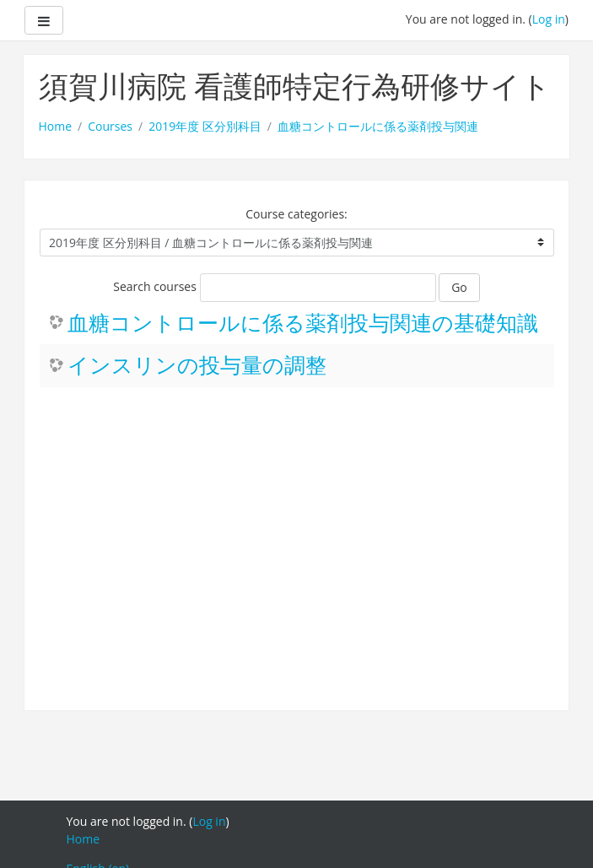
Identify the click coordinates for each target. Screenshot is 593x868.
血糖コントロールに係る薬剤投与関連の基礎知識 (303, 323)
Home (56, 126)
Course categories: (296, 214)
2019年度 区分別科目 (205, 126)
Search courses (155, 286)
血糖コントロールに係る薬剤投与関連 (378, 126)
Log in (549, 19)
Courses (110, 126)
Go (459, 287)
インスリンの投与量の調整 (197, 366)
